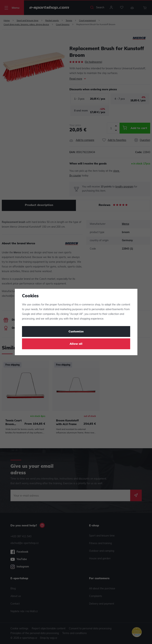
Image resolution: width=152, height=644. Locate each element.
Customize (76, 332)
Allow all (76, 344)
